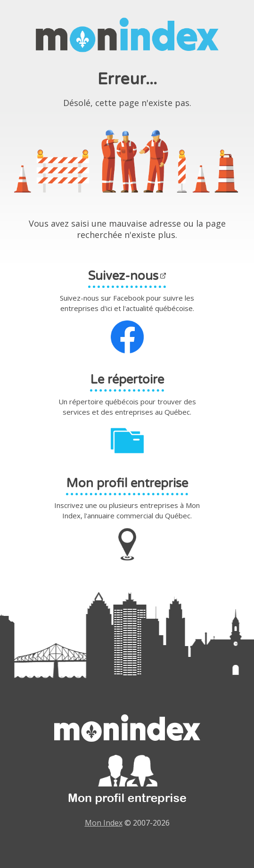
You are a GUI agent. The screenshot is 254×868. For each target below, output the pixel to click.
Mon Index (104, 823)
